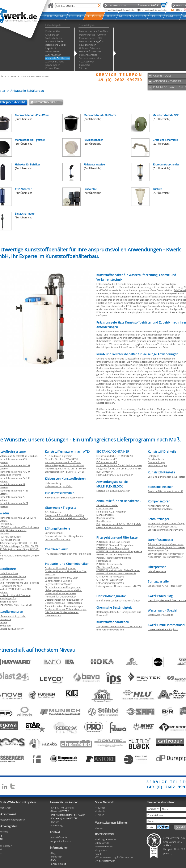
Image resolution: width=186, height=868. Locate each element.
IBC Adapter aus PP (107, 462)
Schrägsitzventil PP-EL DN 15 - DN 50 (65, 472)
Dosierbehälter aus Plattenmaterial (64, 603)
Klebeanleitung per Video (59, 486)
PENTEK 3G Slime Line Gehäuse (113, 542)
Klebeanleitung (53, 483)
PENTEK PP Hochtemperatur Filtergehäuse (119, 551)
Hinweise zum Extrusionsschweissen (65, 497)
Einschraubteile (156, 459)
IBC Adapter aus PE (107, 459)
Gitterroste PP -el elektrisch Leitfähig (65, 515)
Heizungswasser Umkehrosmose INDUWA (119, 586)
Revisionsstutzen (105, 518)
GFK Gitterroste (53, 512)
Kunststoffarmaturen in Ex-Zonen (63, 462)
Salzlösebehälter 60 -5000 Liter (61, 578)
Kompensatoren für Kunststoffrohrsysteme (160, 507)
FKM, (23, 605)
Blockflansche (104, 521)
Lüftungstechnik (54, 533)
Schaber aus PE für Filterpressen (165, 586)
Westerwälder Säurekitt (160, 615)
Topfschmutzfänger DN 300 (162, 526)
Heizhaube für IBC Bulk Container (115, 475)
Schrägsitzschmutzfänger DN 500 (165, 530)
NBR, (17, 605)
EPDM (29, 605)
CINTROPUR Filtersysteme (110, 577)
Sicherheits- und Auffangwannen (63, 587)
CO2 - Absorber (105, 508)
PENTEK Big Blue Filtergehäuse (113, 548)
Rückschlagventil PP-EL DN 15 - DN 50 (65, 468)
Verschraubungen (157, 465)
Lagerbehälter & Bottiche (58, 581)
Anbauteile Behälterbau (36, 76)
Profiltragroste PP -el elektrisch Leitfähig (67, 518)
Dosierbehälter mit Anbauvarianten (64, 600)
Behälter (15, 76)
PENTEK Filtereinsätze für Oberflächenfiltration (110, 565)
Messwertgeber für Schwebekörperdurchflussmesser (166, 552)
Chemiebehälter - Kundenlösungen (64, 606)
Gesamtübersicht (46, 102)
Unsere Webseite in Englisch (163, 629)
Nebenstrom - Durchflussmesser (165, 557)
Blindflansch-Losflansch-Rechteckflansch (118, 600)
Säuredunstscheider (107, 505)
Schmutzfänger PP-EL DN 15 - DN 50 (64, 465)
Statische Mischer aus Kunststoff (165, 491)
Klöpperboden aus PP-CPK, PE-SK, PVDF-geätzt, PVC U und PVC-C (119, 526)
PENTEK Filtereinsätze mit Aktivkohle (116, 573)
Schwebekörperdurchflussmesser (166, 544)
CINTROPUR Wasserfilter (109, 580)
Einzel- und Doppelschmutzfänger (166, 523)
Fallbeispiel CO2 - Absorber (111, 512)
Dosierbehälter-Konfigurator (60, 568)
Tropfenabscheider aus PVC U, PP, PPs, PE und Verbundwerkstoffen (119, 628)
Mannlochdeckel (105, 515)
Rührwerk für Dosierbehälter (60, 597)
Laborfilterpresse (157, 571)
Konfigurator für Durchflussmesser (166, 547)
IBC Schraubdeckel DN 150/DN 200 (115, 456)
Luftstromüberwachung (58, 539)
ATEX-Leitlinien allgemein (59, 456)
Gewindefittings (156, 462)
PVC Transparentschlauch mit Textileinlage (68, 554)
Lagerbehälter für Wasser (58, 584)
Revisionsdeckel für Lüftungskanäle (64, 536)
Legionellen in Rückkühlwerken (113, 491)
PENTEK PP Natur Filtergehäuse (113, 554)
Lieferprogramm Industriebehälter (63, 590)
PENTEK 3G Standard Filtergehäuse (115, 545)
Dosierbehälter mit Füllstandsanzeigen (66, 609)
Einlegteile (153, 456)
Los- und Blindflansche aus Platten (167, 477)
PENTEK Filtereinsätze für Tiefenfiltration (118, 570)
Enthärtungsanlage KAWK (110, 583)
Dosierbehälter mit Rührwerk (61, 593)
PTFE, (11, 605)
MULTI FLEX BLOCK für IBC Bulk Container (119, 465)
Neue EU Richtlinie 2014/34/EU (61, 459)
